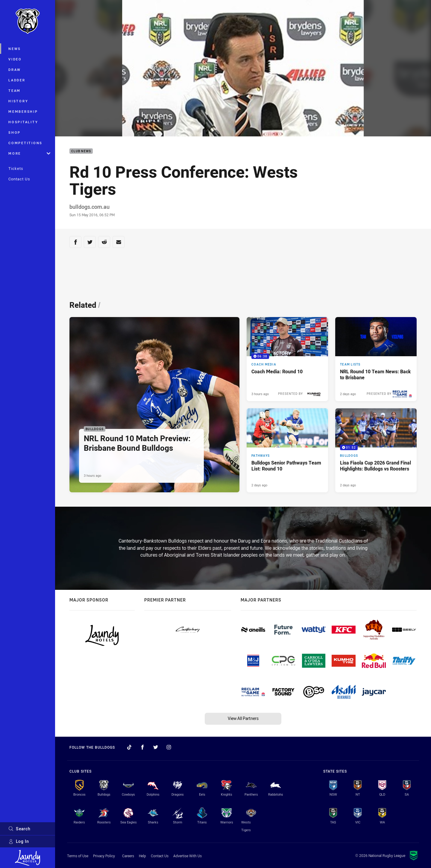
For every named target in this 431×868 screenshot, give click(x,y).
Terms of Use (78, 856)
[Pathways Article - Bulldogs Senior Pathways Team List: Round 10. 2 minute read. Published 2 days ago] (287, 450)
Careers (128, 856)
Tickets (16, 168)
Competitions (25, 143)
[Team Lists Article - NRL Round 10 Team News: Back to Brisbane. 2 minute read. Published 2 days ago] (376, 359)
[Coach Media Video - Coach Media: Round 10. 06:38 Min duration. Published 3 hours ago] (287, 359)
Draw (15, 70)
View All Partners (243, 718)
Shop (15, 132)
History (18, 101)
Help (142, 856)
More (29, 153)
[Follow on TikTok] (129, 747)
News (15, 49)
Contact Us (19, 179)
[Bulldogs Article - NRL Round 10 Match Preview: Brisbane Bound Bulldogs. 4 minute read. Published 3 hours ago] (154, 405)
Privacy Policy (104, 856)
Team (15, 90)
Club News (81, 151)
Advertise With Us (188, 856)
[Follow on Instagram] (169, 747)
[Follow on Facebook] (142, 747)
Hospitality (23, 122)
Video (15, 59)
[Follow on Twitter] (156, 747)
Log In (19, 841)
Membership (23, 111)
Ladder (17, 80)
